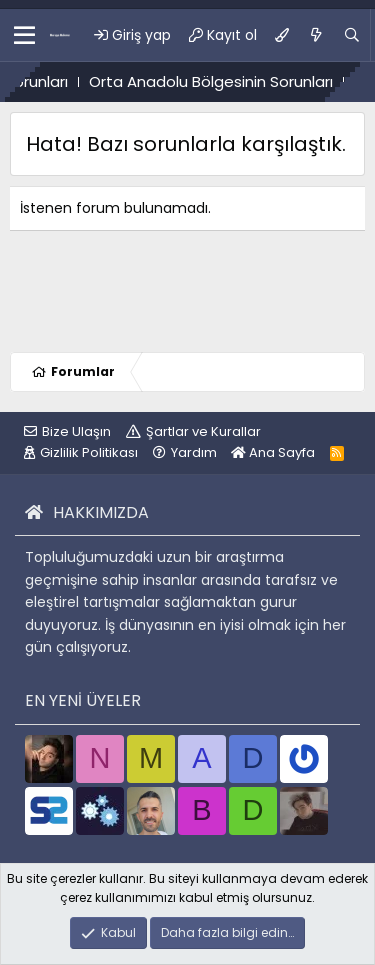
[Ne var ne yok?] (316, 35)
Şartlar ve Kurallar (203, 431)
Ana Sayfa (273, 452)
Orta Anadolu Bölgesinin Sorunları (223, 81)
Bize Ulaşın (76, 431)
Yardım (194, 452)
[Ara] (352, 35)
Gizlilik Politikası (89, 452)
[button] (24, 35)
